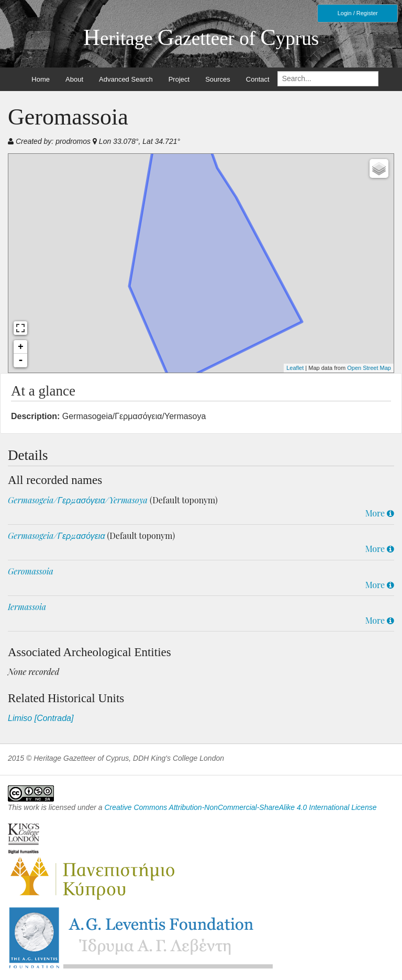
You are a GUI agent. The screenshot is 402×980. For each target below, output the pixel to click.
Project (179, 79)
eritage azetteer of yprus (201, 38)
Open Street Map (369, 368)
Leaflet (295, 368)
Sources (218, 79)
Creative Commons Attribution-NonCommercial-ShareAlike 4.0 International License (240, 807)
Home (41, 79)
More (380, 513)
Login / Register (358, 13)
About (74, 79)
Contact (258, 79)
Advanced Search (126, 79)
